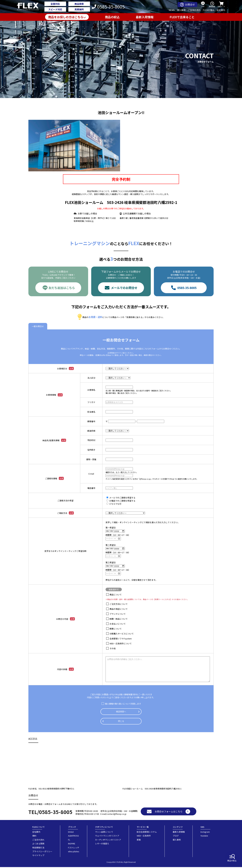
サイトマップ (38, 856)
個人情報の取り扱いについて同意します (123, 705)
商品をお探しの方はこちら (66, 17)
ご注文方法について (119, 605)
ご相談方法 (65, 513)
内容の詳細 (65, 670)
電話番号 (91, 488)
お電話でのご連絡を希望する (122, 501)
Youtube (204, 837)
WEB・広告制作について (121, 644)
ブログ (176, 837)
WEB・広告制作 (144, 837)
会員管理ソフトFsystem (121, 639)
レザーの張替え (102, 844)
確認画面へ (121, 712)
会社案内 (221, 10)
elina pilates (74, 852)
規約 (34, 837)
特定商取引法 (38, 848)
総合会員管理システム (147, 833)
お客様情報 (54, 395)
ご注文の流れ (194, 10)
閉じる (121, 722)
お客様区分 (65, 368)
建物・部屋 (91, 459)
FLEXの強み (209, 10)
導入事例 (181, 10)
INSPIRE (72, 844)
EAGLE (71, 833)
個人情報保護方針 (128, 695)
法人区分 (91, 378)
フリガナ (91, 402)
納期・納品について (119, 620)
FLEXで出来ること (182, 17)
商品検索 (79, 4)
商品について (116, 595)
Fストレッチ (74, 848)
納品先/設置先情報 (54, 440)
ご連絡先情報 (54, 478)
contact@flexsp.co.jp (117, 815)
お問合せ (187, 5)
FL (69, 840)
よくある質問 (38, 844)
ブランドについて (118, 615)
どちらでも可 (115, 504)
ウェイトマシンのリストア (107, 837)
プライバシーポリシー (42, 852)
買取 (139, 840)
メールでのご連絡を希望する (122, 498)
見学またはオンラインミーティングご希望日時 (65, 551)
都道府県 (91, 431)
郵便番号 (91, 421)
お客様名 (91, 390)
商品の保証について (119, 610)
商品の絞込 (232, 858)
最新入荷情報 (145, 17)
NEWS (172, 10)
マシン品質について (104, 833)
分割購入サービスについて (122, 635)
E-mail (91, 474)
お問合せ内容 (66, 620)
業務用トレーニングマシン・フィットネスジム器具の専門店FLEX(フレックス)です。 (30, 7)
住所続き (91, 450)
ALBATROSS (73, 837)
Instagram (205, 833)
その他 (113, 649)
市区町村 (91, 440)
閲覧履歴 (212, 5)
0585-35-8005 (108, 7)
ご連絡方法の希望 (65, 501)
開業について (116, 630)
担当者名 (91, 412)
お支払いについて (118, 625)
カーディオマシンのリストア (108, 840)
